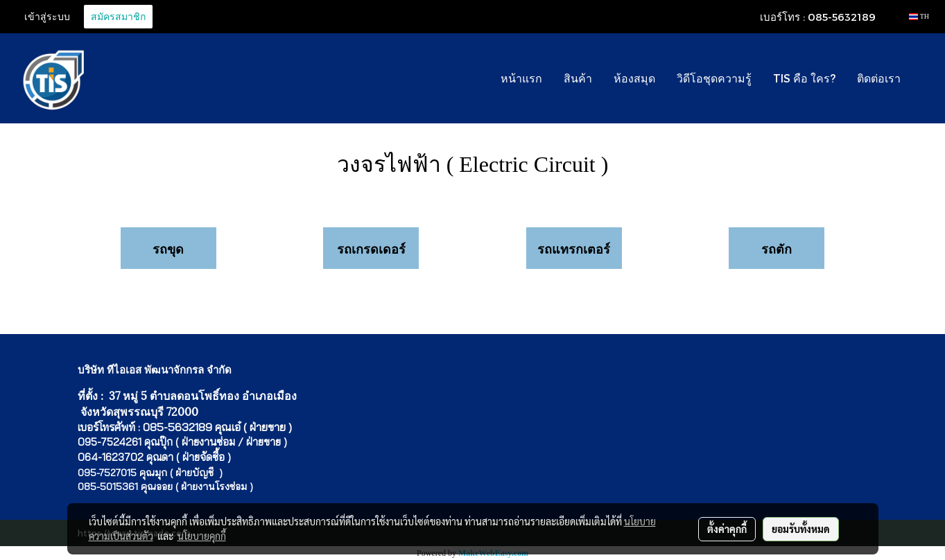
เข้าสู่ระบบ (47, 16)
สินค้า (578, 78)
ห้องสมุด (634, 78)
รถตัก (777, 248)
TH (919, 16)
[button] (924, 78)
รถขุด (168, 248)
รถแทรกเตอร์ (574, 248)
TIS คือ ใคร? (804, 78)
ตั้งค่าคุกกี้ (727, 529)
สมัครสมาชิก (118, 16)
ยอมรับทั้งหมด (801, 529)
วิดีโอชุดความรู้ (714, 78)
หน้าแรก (521, 78)
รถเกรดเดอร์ (371, 248)
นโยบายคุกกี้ (202, 536)
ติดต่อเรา (879, 78)
